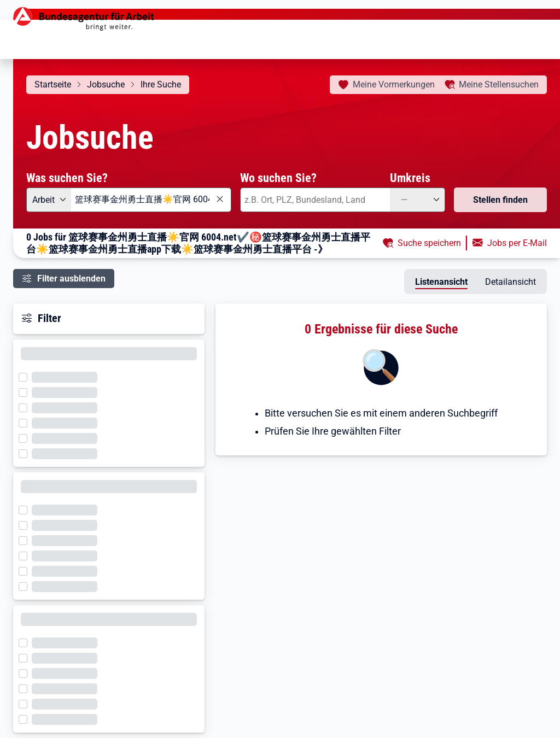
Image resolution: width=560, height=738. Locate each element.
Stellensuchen (499, 84)
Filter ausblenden (71, 279)
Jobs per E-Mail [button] (517, 243)
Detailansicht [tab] (511, 282)
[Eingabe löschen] (219, 199)
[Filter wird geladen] (26, 376)
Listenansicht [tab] (441, 282)
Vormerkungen (394, 84)
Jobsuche (106, 84)
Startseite (53, 84)
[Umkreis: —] (418, 200)
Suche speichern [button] (429, 243)
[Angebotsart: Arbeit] (49, 200)
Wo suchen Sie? (278, 178)
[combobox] (151, 200)
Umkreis (410, 178)
